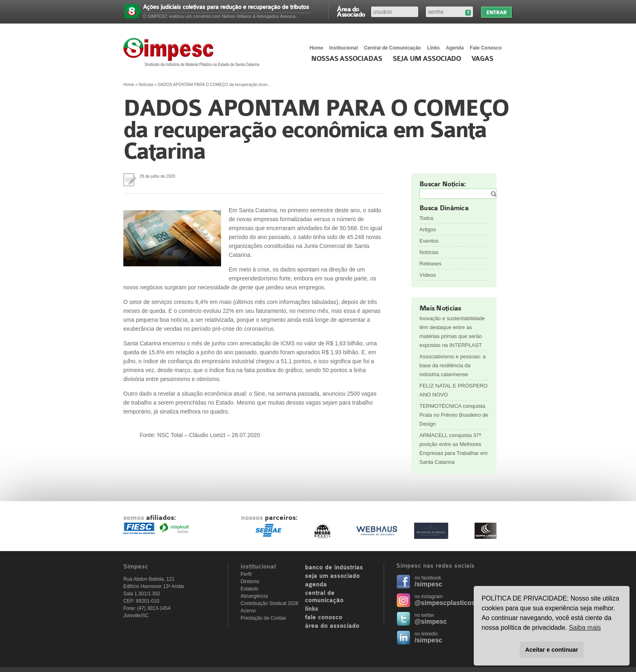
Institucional (344, 48)
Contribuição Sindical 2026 (270, 603)
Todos (427, 218)
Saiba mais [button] (585, 628)
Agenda (455, 48)
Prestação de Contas (263, 618)
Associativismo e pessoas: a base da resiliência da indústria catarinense (452, 365)
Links (433, 48)
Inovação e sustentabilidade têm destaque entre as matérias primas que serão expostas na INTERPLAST (452, 332)
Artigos (428, 229)
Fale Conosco (486, 48)
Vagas (482, 59)
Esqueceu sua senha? (468, 13)
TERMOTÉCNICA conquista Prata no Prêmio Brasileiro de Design (454, 415)
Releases (430, 264)
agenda (316, 585)
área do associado (332, 626)
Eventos (429, 241)
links (312, 609)
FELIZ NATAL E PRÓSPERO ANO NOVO (453, 390)
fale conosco (324, 618)
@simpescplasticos (445, 603)
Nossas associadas (347, 59)
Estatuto (249, 589)
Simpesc (193, 52)
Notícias (146, 85)
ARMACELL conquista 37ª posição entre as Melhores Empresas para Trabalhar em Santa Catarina (453, 449)
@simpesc (431, 621)
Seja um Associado (427, 59)
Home (316, 48)
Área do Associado (351, 11)
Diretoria (250, 582)
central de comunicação (324, 597)
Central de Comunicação (392, 48)
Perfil (246, 574)
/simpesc (428, 584)
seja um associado (332, 576)
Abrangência (254, 596)
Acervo (248, 611)
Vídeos (428, 275)
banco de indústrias (334, 568)
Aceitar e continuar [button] (552, 650)
